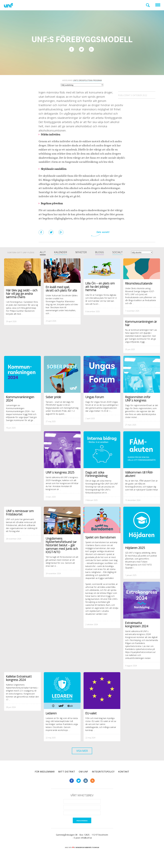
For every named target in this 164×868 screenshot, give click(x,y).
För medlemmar (45, 778)
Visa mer (82, 757)
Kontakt (124, 778)
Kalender (61, 252)
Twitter (79, 787)
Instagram (86, 787)
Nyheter (81, 252)
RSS (92, 787)
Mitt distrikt (67, 778)
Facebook (72, 787)
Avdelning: (82, 80)
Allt (43, 252)
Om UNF (83, 778)
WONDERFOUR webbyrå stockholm (87, 854)
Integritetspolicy (103, 778)
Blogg (100, 252)
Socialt (118, 252)
